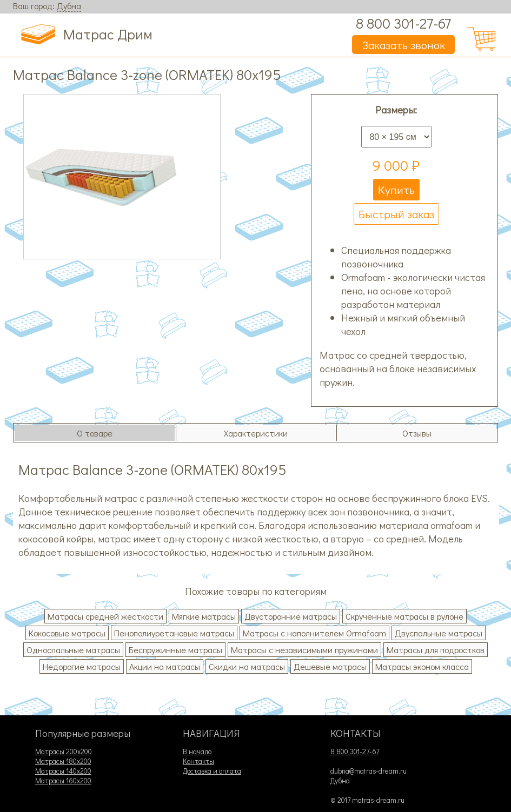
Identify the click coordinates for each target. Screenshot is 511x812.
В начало (197, 751)
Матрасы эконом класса (422, 666)
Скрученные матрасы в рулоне (404, 616)
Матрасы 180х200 (63, 761)
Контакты (198, 761)
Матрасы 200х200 (64, 751)
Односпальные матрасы (73, 650)
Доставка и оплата (212, 771)
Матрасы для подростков (436, 650)
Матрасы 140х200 (63, 771)
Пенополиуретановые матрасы (174, 633)
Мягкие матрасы (204, 616)
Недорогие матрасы (82, 666)
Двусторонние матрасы (291, 616)
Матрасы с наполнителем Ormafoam (314, 633)
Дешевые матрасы (330, 666)
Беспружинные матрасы (175, 650)
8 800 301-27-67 (403, 23)
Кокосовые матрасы (67, 633)
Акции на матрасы (165, 666)
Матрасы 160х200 (63, 781)
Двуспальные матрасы (439, 633)
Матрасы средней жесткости (105, 616)
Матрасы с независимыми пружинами (304, 650)
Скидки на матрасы (247, 666)
